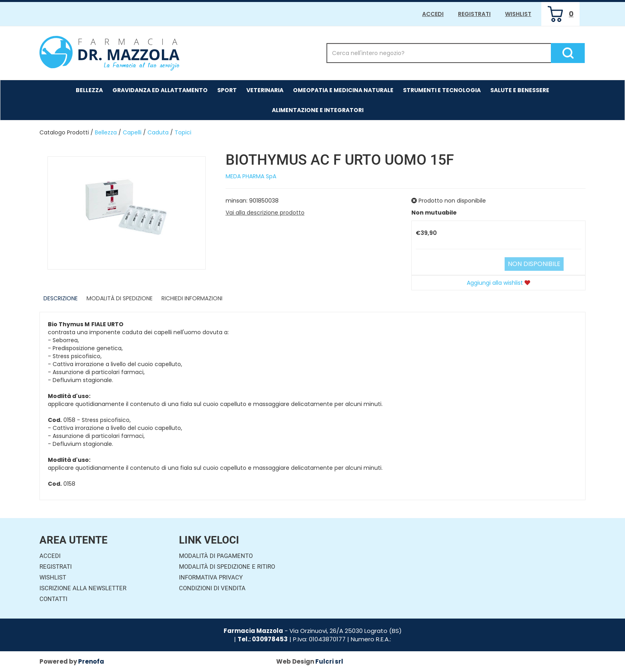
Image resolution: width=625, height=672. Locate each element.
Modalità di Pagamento (216, 556)
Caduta (158, 132)
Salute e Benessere (520, 90)
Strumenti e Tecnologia (442, 90)
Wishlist (518, 14)
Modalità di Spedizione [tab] (120, 298)
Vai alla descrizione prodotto (265, 213)
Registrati (474, 14)
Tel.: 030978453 (263, 639)
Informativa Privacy (211, 577)
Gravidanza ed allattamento (160, 90)
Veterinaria (265, 90)
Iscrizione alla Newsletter (83, 588)
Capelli (132, 132)
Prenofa (91, 661)
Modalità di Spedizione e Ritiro (227, 567)
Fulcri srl (329, 661)
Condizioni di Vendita (212, 588)
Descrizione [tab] (61, 298)
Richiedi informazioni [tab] (192, 298)
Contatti (53, 599)
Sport (227, 90)
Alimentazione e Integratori (318, 110)
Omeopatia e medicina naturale (343, 90)
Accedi (433, 14)
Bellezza (89, 90)
